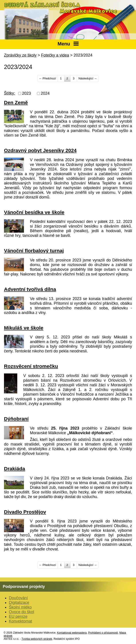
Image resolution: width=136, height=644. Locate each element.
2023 (27, 93)
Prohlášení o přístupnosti (103, 633)
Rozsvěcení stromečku (31, 366)
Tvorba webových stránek (37, 639)
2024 (45, 93)
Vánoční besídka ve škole (34, 212)
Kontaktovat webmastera (72, 633)
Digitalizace (19, 603)
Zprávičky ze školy (20, 55)
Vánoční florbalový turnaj (34, 251)
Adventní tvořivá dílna (30, 289)
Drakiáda (15, 469)
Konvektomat (20, 621)
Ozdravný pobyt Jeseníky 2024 (40, 150)
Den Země (16, 103)
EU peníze (18, 617)
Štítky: (10, 93)
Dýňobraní (16, 419)
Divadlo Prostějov (25, 512)
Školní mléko (20, 607)
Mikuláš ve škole (24, 328)
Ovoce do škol (21, 612)
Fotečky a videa (55, 55)
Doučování (18, 598)
